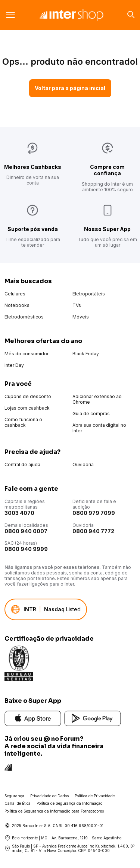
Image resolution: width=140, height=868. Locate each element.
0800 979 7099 (94, 513)
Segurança (14, 796)
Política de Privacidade (95, 796)
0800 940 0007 (26, 531)
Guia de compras (91, 414)
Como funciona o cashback (23, 422)
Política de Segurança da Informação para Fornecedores (54, 811)
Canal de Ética (18, 803)
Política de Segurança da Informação (69, 803)
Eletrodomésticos (24, 317)
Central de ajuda (22, 465)
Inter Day (14, 365)
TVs (77, 305)
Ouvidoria (83, 465)
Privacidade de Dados (49, 796)
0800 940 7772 (93, 531)
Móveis (81, 317)
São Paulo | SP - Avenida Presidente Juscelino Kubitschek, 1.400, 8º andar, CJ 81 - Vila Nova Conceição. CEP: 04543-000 (69, 848)
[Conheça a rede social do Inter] (8, 767)
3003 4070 (19, 513)
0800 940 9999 (26, 549)
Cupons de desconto (28, 396)
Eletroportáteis (89, 294)
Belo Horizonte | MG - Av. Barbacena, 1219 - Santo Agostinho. (63, 838)
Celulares (15, 294)
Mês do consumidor (27, 354)
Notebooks (17, 305)
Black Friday (86, 354)
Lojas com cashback (27, 408)
